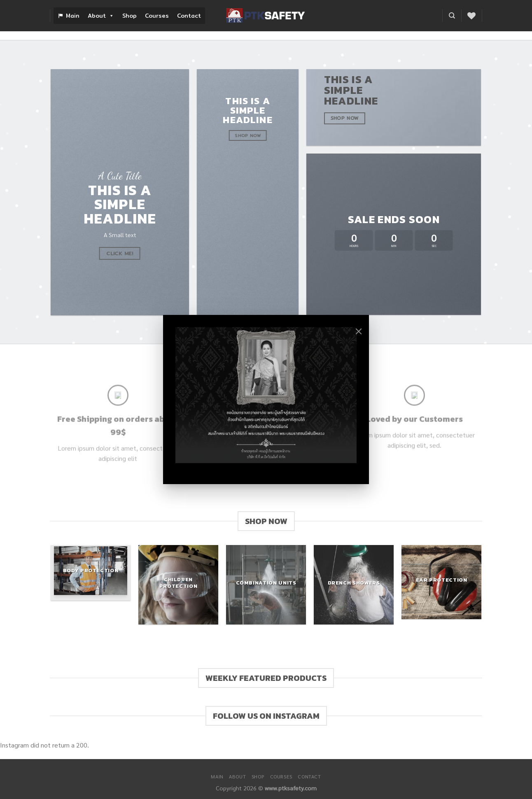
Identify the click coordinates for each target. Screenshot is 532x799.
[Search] (452, 16)
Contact (189, 16)
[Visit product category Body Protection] (90, 573)
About (101, 16)
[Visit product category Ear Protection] (441, 582)
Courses (157, 16)
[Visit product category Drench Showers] (353, 585)
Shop (129, 16)
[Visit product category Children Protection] (178, 585)
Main (73, 16)
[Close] (359, 331)
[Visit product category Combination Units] (266, 585)
